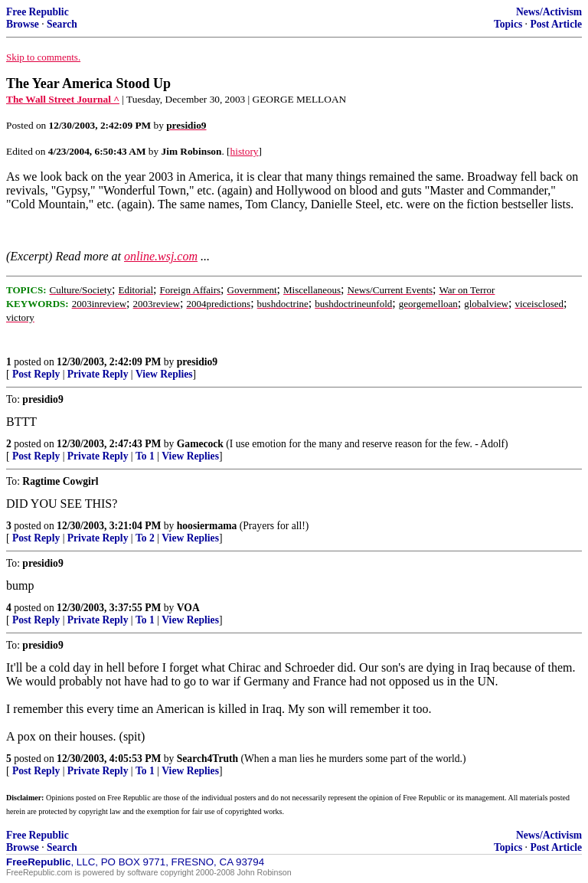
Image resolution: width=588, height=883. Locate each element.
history (245, 151)
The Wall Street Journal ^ (63, 99)
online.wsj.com (161, 256)
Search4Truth (207, 759)
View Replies (164, 374)
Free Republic (38, 12)
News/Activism (549, 12)
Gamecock (200, 444)
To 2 (145, 538)
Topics (508, 24)
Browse (23, 24)
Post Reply (36, 374)
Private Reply (98, 374)
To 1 (145, 456)
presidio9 (197, 362)
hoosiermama (207, 526)
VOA (188, 608)
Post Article (556, 24)
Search (62, 24)
